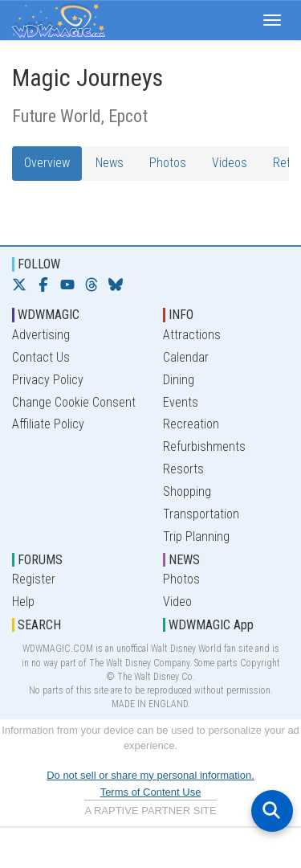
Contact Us (41, 357)
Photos (168, 163)
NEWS (184, 560)
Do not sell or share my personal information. (150, 775)
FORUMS (40, 560)
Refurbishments (204, 446)
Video (177, 602)
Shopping (187, 491)
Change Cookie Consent (74, 402)
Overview (47, 163)
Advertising (41, 335)
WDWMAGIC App (211, 625)
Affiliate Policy (48, 424)
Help (23, 602)
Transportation (201, 514)
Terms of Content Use (151, 792)
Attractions (192, 335)
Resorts (183, 469)
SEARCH (39, 625)
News (110, 163)
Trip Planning (196, 536)
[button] (272, 20)
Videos (230, 163)
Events (181, 402)
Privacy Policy (48, 380)
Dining (179, 380)
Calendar (186, 357)
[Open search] (272, 811)
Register (34, 579)
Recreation (191, 424)
